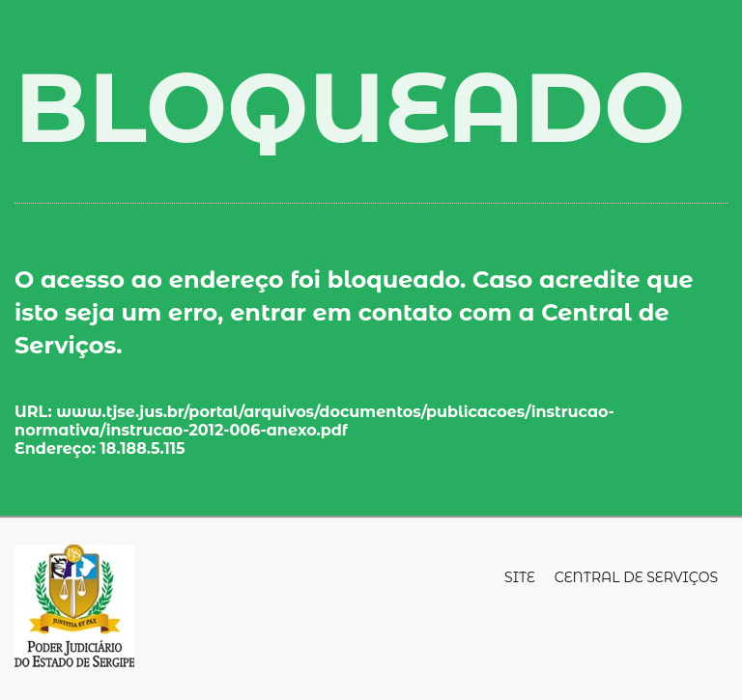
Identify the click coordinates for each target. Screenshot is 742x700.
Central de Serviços (636, 577)
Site (520, 577)
